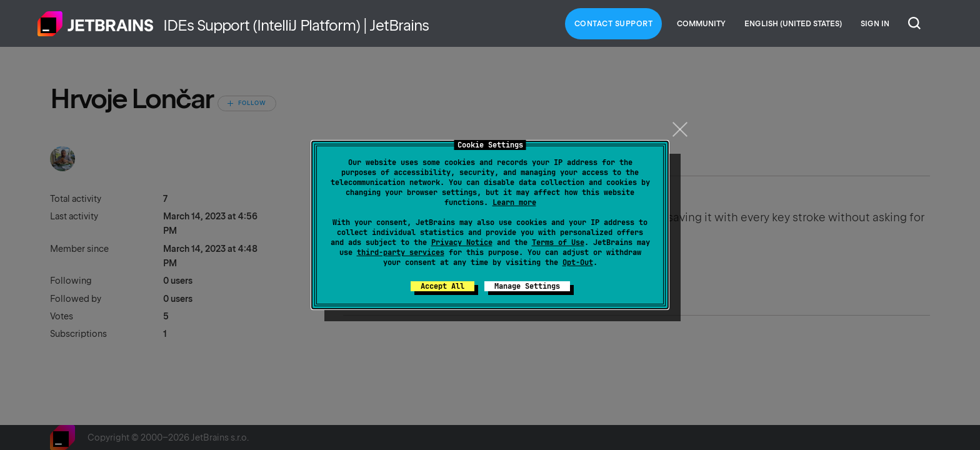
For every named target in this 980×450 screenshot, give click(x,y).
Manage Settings (527, 286)
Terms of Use (558, 242)
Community (701, 24)
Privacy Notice (462, 242)
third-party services (401, 252)
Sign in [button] (875, 24)
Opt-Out (578, 262)
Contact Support (614, 24)
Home (96, 24)
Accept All (442, 286)
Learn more (514, 202)
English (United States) (793, 24)
